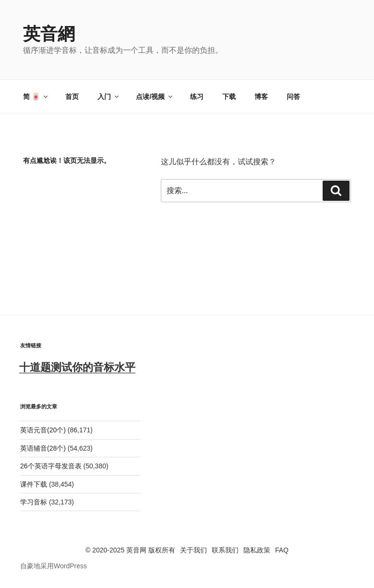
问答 (293, 97)
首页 (72, 97)
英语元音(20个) (43, 430)
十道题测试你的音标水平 (77, 367)
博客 (261, 97)
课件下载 (34, 484)
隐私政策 (257, 550)
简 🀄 (36, 97)
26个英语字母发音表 (51, 466)
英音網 (49, 34)
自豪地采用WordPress (54, 566)
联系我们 (225, 550)
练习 (197, 97)
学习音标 (34, 502)
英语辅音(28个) (43, 448)
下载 (229, 97)
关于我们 (193, 550)
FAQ (282, 550)
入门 (109, 97)
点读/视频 (155, 97)
